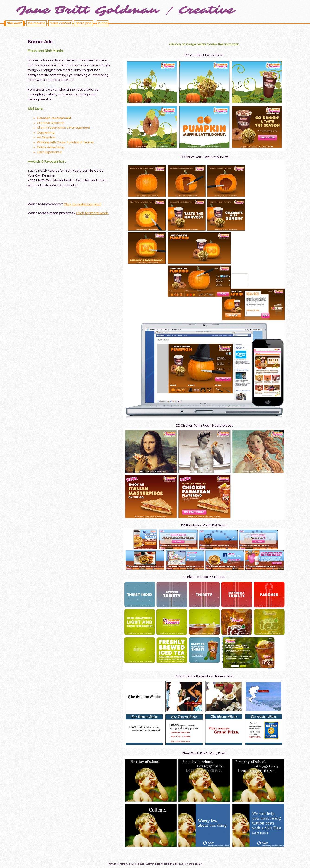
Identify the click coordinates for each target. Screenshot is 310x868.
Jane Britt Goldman (87, 10)
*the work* (14, 23)
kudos (102, 23)
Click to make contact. (83, 204)
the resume (36, 23)
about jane (84, 23)
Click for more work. (92, 213)
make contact (60, 23)
